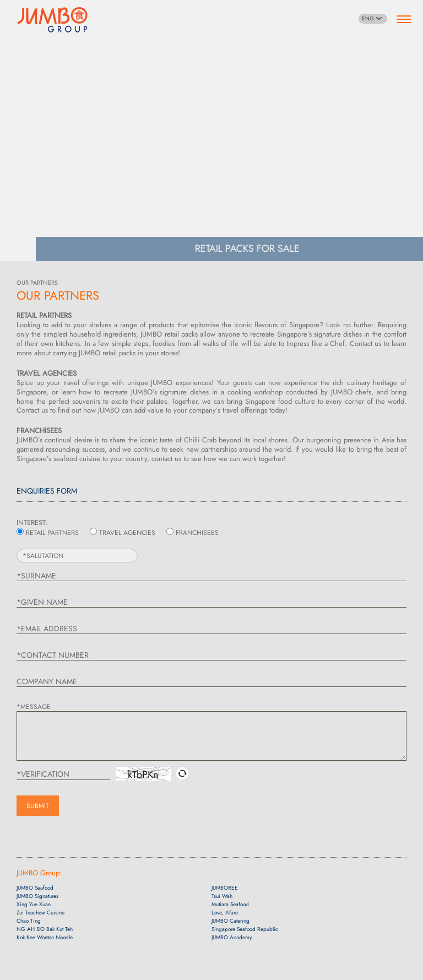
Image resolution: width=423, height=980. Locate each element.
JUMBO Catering (231, 921)
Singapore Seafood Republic (245, 929)
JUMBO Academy (232, 937)
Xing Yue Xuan (34, 904)
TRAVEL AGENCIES (127, 533)
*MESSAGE (34, 707)
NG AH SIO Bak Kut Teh (45, 929)
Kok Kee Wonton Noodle (45, 937)
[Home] (52, 18)
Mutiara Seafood (230, 904)
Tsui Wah (222, 896)
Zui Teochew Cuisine (40, 913)
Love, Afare (225, 913)
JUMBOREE (225, 888)
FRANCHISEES (197, 533)
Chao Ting (29, 921)
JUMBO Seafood (35, 888)
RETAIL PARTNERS (52, 533)
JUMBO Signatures (37, 896)
